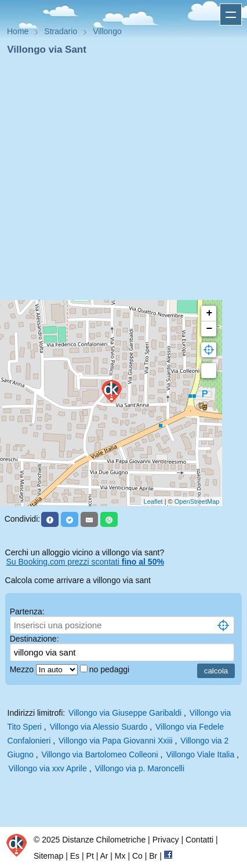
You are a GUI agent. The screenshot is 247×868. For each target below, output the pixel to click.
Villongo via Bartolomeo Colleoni (99, 755)
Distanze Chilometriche (104, 840)
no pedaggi (110, 669)
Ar (104, 856)
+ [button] (209, 313)
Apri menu (231, 14)
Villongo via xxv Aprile (48, 768)
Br (153, 856)
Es (75, 856)
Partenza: (27, 611)
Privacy (166, 840)
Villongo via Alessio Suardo (99, 727)
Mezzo (23, 669)
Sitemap (48, 856)
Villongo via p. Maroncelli (139, 768)
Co (137, 856)
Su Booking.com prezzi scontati (85, 562)
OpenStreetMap (197, 501)
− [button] (209, 329)
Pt (90, 856)
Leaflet (153, 501)
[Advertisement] (119, 181)
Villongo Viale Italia (200, 755)
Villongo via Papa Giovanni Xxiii (116, 741)
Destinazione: (34, 639)
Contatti (199, 840)
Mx (120, 856)
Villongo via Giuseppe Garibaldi (125, 713)
